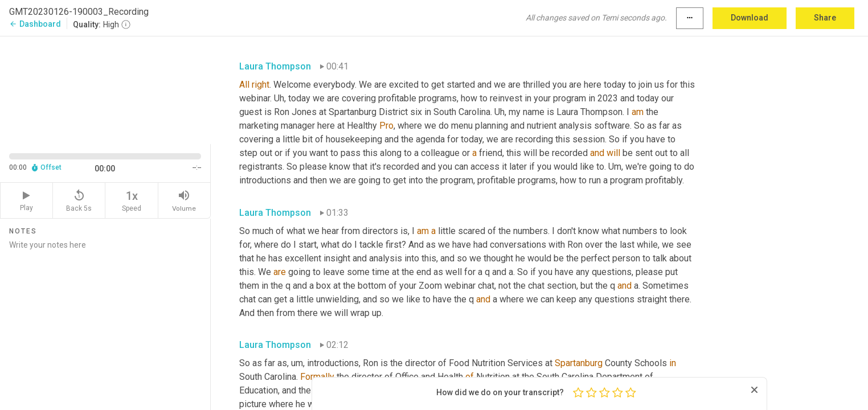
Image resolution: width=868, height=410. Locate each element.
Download (750, 18)
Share (825, 18)
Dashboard (35, 24)
